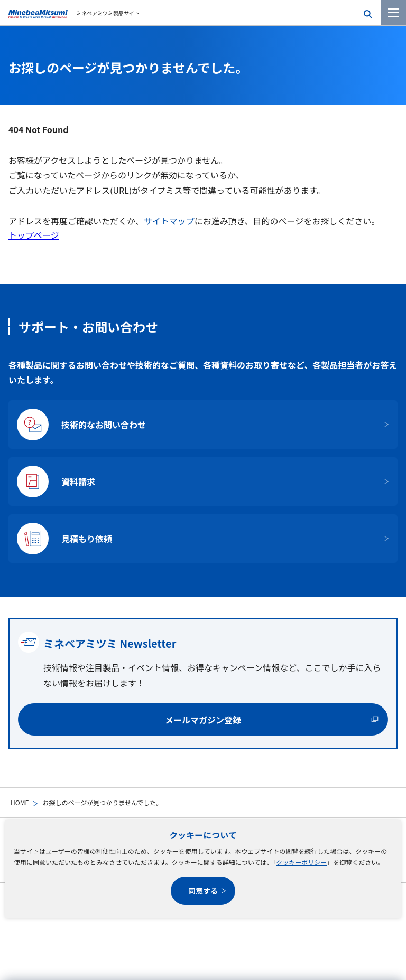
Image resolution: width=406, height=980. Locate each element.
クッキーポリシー (301, 862)
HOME (20, 802)
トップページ (34, 235)
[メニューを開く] (393, 13)
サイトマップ (169, 221)
